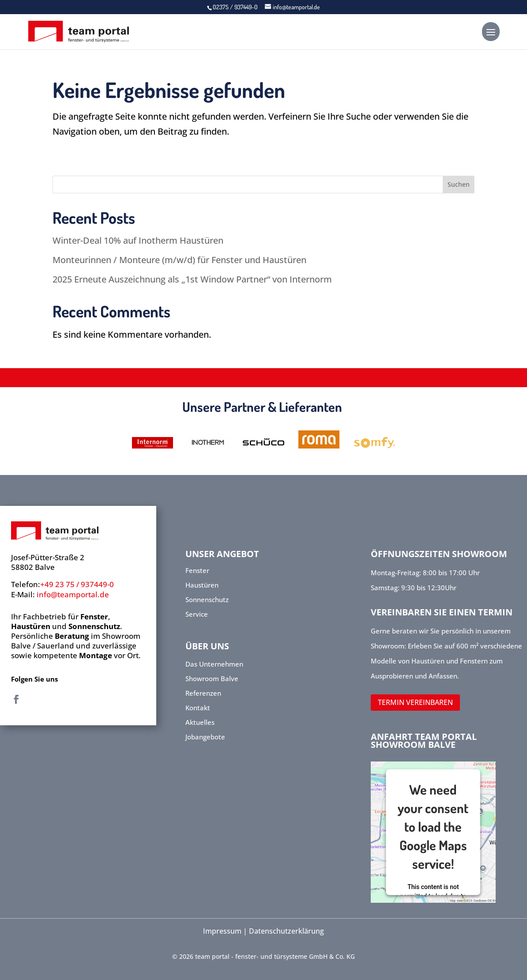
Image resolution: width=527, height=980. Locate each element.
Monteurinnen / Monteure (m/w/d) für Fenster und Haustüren (179, 260)
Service (197, 614)
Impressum (222, 931)
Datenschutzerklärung (286, 931)
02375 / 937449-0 (236, 7)
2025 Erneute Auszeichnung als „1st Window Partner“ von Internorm (192, 279)
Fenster (197, 570)
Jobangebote (206, 737)
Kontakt (199, 708)
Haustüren (202, 585)
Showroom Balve (213, 678)
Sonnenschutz (207, 599)
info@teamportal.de (73, 594)
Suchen (459, 184)
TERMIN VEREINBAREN (415, 702)
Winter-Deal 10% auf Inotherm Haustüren (138, 240)
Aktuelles (201, 722)
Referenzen (203, 693)
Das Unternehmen (214, 664)
